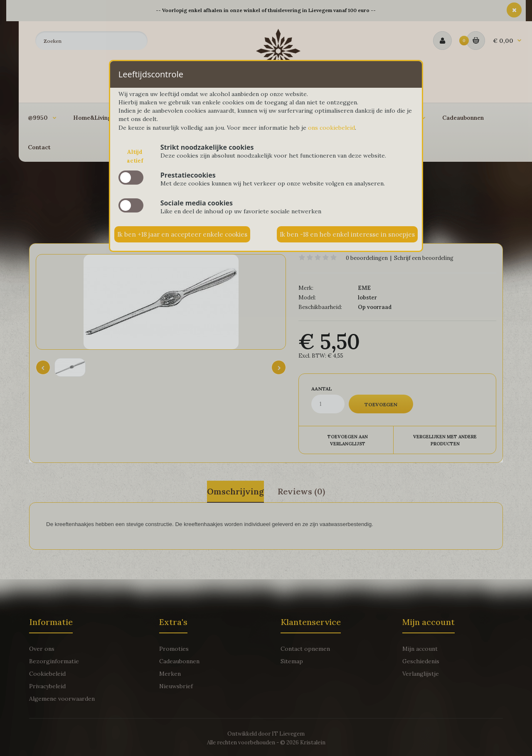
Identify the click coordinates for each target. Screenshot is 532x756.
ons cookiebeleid (331, 128)
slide (131, 178)
